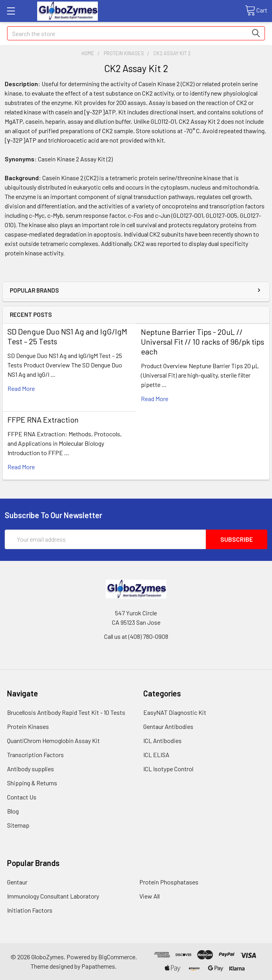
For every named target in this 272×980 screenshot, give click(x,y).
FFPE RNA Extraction (43, 419)
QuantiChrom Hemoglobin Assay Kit (53, 740)
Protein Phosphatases (169, 882)
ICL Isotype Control (168, 769)
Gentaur (17, 882)
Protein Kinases (28, 726)
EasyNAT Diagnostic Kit (175, 712)
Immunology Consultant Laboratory (53, 896)
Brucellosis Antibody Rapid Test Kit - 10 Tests (66, 712)
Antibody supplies (31, 769)
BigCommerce (117, 957)
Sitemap (18, 825)
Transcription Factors (35, 755)
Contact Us (22, 797)
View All (150, 896)
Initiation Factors (30, 910)
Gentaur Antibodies (168, 726)
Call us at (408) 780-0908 (136, 636)
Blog (13, 811)
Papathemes (98, 966)
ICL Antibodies (162, 740)
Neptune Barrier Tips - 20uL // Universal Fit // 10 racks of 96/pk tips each (203, 342)
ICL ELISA (156, 755)
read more (21, 388)
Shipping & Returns (32, 783)
